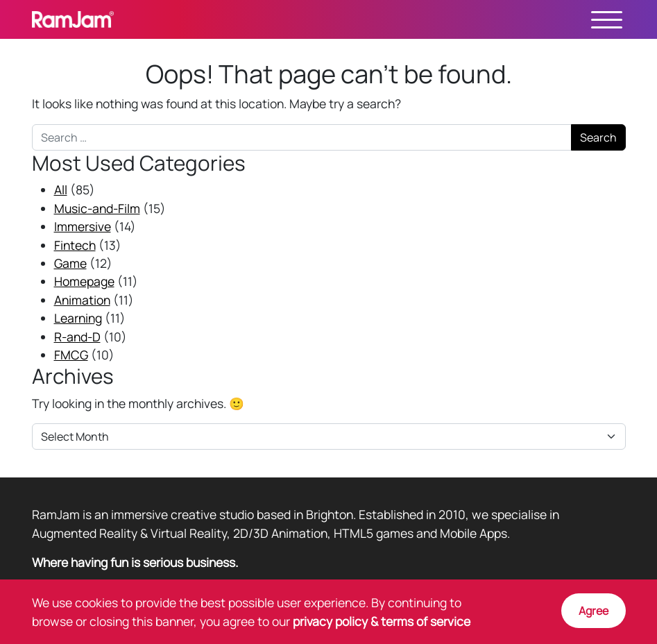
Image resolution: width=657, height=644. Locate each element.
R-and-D (77, 337)
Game (70, 263)
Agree (594, 611)
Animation (82, 300)
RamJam (73, 19)
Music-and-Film (97, 208)
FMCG (71, 355)
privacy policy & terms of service (382, 621)
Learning (78, 318)
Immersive (83, 226)
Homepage (84, 281)
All (61, 189)
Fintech (75, 245)
